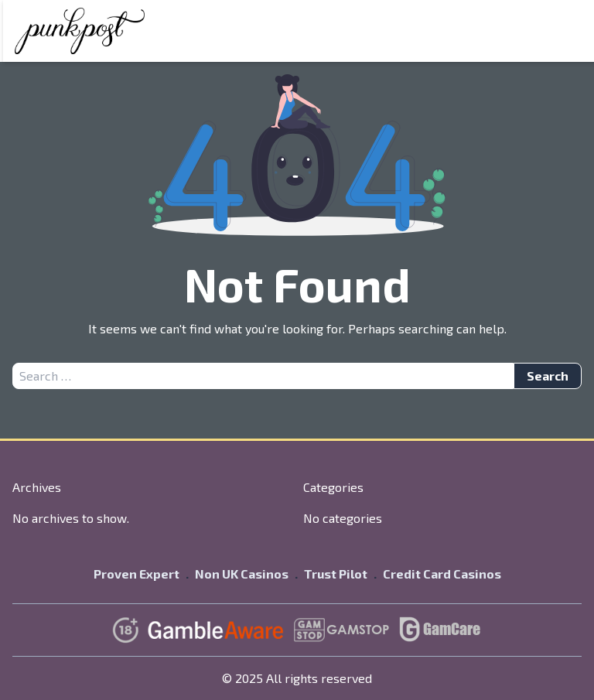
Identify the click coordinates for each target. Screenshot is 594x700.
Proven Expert (137, 574)
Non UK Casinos (242, 574)
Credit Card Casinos (442, 574)
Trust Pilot (336, 574)
